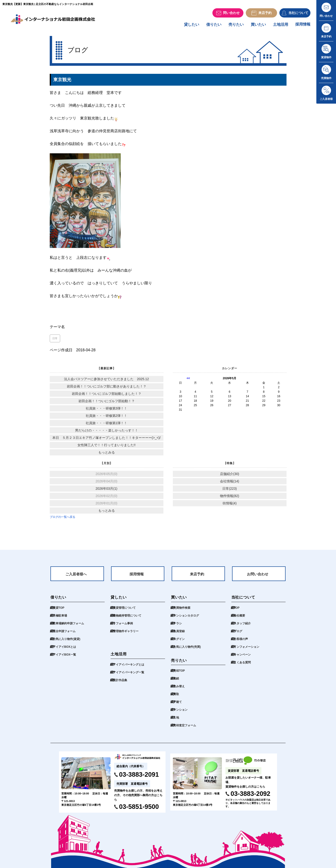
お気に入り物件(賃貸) (68, 642)
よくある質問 (243, 666)
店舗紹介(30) (230, 476)
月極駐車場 (60, 619)
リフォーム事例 (124, 627)
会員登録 (179, 634)
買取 (176, 698)
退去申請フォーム (65, 634)
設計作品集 (121, 683)
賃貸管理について (125, 611)
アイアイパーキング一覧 (130, 676)
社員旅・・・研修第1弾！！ (107, 425)
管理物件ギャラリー (127, 634)
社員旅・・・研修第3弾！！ (107, 410)
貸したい (186, 26)
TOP (237, 611)
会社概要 (240, 619)
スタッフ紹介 (243, 627)
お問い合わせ (258, 577)
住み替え (179, 690)
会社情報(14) (230, 483)
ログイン (179, 642)
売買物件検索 (183, 611)
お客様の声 (241, 642)
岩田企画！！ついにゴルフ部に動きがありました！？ (107, 388)
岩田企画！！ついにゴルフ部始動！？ (107, 403)
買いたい (256, 26)
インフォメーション (248, 650)
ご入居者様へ (76, 577)
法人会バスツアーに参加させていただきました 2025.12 (106, 381)
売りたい (233, 26)
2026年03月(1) (107, 491)
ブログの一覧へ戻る (63, 519)
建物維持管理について (128, 619)
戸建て (178, 705)
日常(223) (230, 491)
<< (188, 380)
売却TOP (180, 674)
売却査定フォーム (186, 729)
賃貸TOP (59, 611)
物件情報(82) (230, 498)
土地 (176, 721)
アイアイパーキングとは (130, 668)
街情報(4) (230, 505)
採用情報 (302, 26)
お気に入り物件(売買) (188, 650)
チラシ (178, 627)
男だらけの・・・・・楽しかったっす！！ (107, 432)
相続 (176, 682)
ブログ (238, 634)
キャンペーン (243, 658)
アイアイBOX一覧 (65, 658)
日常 (55, 340)
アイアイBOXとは (65, 650)
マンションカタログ (187, 619)
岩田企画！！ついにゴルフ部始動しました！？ (107, 396)
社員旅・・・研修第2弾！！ (107, 418)
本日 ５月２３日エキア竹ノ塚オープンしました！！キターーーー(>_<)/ (106, 440)
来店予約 (197, 577)
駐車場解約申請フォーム (70, 627)
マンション (181, 713)
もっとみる (107, 454)
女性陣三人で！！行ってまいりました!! (107, 447)
